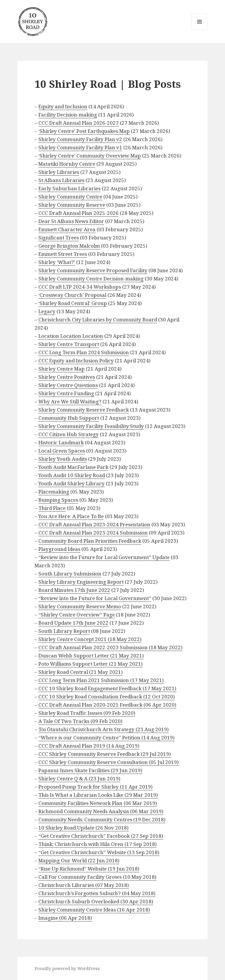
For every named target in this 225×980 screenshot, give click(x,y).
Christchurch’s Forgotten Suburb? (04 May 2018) (97, 893)
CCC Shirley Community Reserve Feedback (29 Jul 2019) (105, 754)
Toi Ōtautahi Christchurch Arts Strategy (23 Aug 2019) (104, 729)
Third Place (52, 508)
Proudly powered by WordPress (67, 968)
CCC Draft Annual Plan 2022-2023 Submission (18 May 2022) (110, 647)
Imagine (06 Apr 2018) (65, 918)
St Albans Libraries (61, 180)
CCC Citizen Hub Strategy (69, 434)
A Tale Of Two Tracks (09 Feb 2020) (80, 721)
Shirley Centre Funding (66, 393)
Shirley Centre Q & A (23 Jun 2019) (79, 778)
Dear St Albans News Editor (71, 221)
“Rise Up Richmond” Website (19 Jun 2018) (89, 869)
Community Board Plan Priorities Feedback (90, 541)
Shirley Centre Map (62, 369)
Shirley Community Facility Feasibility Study (91, 426)
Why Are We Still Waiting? (70, 401)
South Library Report (64, 631)
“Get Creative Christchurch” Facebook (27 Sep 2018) (101, 836)
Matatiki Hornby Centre (67, 164)
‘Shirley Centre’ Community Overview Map (90, 156)
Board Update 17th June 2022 (73, 623)
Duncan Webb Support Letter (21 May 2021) (91, 656)
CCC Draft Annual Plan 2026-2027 (79, 123)
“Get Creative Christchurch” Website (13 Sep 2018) (99, 852)
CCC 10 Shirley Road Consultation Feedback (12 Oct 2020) (107, 697)
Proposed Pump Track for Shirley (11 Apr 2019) (96, 787)
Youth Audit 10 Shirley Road (72, 475)
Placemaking (54, 492)
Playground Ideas (59, 549)
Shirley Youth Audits (63, 459)
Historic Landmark (61, 442)
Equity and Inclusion (63, 106)
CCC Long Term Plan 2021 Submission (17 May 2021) (101, 680)
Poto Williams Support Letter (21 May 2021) (91, 664)
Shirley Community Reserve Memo (80, 606)
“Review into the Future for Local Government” (95, 598)
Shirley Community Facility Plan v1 (80, 147)
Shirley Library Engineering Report (81, 582)
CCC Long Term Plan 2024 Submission (84, 352)
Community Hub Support (69, 418)
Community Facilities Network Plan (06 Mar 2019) (98, 803)
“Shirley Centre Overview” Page (77, 615)
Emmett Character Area (67, 229)
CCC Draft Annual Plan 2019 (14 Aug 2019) (89, 746)
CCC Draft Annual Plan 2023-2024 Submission (93, 533)
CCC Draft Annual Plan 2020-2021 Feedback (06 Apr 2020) (107, 705)
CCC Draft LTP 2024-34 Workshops (80, 287)
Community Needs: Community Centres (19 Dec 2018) (102, 819)
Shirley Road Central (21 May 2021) (81, 672)
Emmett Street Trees (63, 254)
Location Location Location (71, 336)
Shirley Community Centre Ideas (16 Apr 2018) (94, 910)
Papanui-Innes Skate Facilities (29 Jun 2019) (90, 770)
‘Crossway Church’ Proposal (72, 295)
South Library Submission (70, 574)
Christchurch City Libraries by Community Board (98, 319)
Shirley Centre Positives (67, 377)
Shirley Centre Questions (68, 385)
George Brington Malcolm (69, 246)
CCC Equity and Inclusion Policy (76, 360)
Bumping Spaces (58, 500)
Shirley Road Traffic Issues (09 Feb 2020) (87, 713)
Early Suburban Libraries (69, 188)
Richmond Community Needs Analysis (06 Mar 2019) (101, 811)
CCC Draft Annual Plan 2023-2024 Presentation (94, 524)
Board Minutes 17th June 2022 (74, 590)
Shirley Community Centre (70, 197)
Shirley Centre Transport (69, 344)
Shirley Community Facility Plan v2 (80, 139)
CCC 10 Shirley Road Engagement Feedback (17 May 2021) (107, 688)
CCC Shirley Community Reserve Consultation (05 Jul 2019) (109, 762)
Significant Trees (59, 238)
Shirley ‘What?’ (57, 262)
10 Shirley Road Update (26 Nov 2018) (83, 828)
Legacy (47, 311)
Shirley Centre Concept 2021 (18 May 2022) (90, 639)
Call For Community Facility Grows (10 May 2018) (97, 877)
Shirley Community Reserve (72, 205)
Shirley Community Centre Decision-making (91, 279)
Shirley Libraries (59, 172)
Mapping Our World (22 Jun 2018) (79, 860)
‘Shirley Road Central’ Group (73, 303)
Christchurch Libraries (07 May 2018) (84, 885)
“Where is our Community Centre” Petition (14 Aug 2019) (106, 737)
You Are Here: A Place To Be (71, 516)
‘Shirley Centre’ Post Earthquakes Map (84, 131)
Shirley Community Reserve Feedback (84, 410)
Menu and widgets (200, 30)
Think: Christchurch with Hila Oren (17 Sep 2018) (98, 844)
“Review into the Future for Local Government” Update (104, 557)
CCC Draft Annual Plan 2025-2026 (79, 213)
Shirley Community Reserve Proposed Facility (93, 270)
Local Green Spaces (62, 451)
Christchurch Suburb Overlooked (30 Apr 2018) (96, 901)
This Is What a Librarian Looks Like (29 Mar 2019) (98, 795)
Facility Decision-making (68, 115)
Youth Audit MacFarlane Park (73, 467)
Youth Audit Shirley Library (71, 483)
